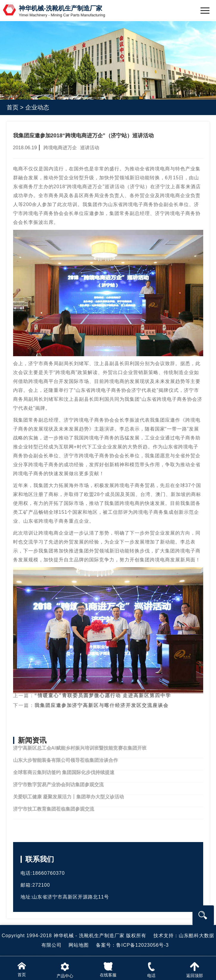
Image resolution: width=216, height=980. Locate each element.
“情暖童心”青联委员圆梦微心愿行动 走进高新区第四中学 (103, 690)
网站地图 (79, 945)
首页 (13, 107)
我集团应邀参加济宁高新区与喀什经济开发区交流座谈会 (102, 699)
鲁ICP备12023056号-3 (142, 945)
